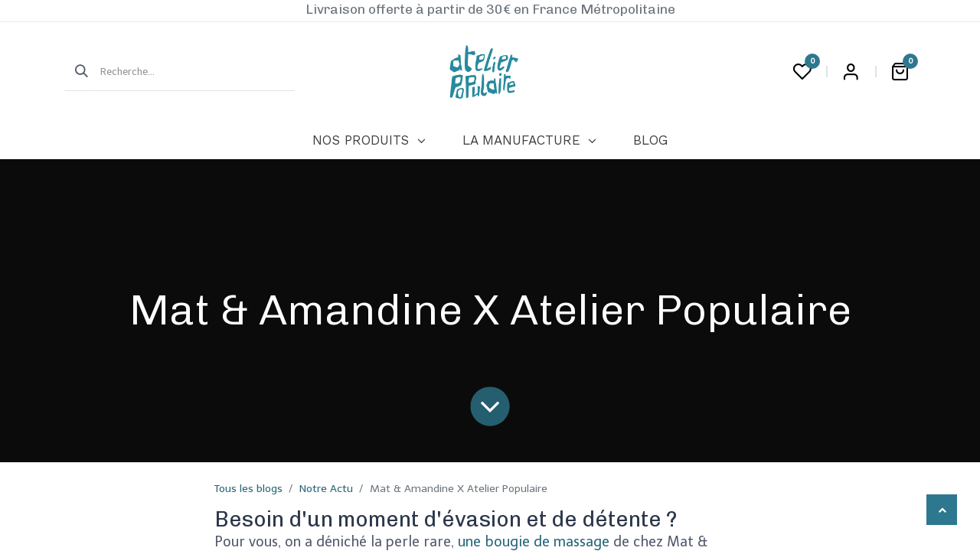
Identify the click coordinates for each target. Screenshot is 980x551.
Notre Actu (326, 489)
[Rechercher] (77, 72)
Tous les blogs (248, 489)
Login (851, 72)
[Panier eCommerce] (900, 72)
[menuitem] (369, 141)
